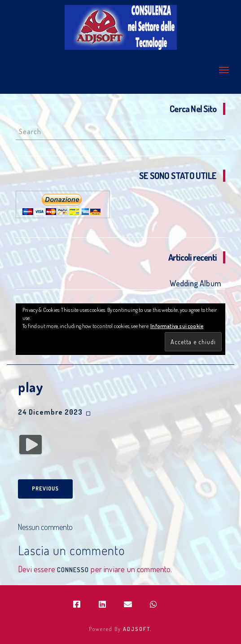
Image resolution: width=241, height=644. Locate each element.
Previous (45, 488)
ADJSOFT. (138, 629)
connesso (73, 570)
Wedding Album (195, 283)
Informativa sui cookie (177, 326)
